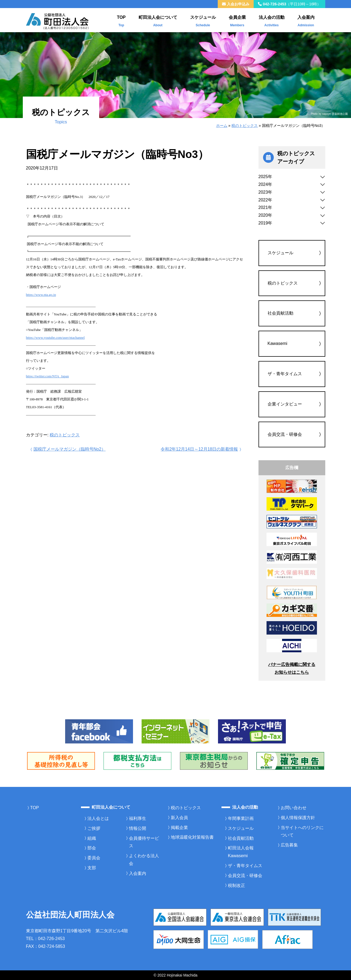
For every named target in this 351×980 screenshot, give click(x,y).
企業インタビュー (285, 404)
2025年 (265, 177)
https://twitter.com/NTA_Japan (47, 376)
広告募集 (289, 845)
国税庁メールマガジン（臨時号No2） (67, 449)
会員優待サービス (144, 842)
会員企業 (237, 20)
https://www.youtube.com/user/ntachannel (55, 338)
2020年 (265, 215)
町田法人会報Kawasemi (241, 852)
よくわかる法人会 (144, 860)
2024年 (265, 184)
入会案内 (306, 20)
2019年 (265, 223)
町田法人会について (158, 20)
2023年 (265, 192)
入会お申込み (236, 4)
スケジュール (203, 20)
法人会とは (98, 818)
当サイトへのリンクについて (302, 831)
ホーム (222, 126)
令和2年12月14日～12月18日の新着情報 (201, 449)
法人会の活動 (272, 20)
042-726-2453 (289, 4)
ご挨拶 (94, 828)
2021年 (265, 207)
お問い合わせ (294, 808)
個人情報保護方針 (298, 818)
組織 (92, 838)
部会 (92, 848)
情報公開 (138, 828)
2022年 (265, 200)
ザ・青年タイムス (285, 374)
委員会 (94, 858)
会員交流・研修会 (285, 434)
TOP (121, 20)
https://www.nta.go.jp (41, 295)
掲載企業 (179, 828)
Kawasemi (278, 343)
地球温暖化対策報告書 (192, 837)
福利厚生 (138, 818)
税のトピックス (245, 126)
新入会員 (179, 818)
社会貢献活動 (280, 313)
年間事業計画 (241, 818)
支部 (92, 868)
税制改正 (237, 885)
